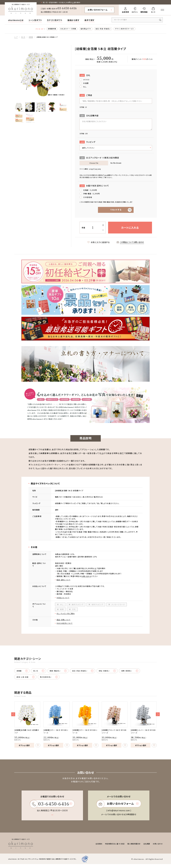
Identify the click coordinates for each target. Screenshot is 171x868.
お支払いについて (63, 599)
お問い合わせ (87, 577)
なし (85, 87)
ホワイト (86, 80)
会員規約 (94, 848)
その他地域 (88, 198)
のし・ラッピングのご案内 (66, 615)
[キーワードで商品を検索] (137, 20)
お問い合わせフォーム (98, 10)
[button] (13, 717)
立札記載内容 (89, 116)
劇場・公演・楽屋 (27, 680)
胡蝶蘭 (32, 38)
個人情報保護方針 (132, 848)
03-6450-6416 (67, 8)
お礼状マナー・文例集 (66, 29)
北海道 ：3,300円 (90, 191)
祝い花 (24, 38)
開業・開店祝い (62, 673)
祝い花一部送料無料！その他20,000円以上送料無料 (63, 2)
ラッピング (87, 143)
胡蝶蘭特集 (49, 29)
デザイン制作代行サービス (127, 29)
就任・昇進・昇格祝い (104, 29)
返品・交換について (64, 622)
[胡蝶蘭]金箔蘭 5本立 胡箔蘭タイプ (50, 38)
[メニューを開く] (162, 10)
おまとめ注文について (65, 625)
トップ (16, 38)
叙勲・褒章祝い (139, 673)
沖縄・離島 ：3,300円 (91, 194)
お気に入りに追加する (97, 243)
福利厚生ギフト (85, 29)
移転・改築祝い (115, 673)
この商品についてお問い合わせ (130, 243)
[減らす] (103, 231)
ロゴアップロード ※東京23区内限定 (99, 158)
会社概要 (146, 848)
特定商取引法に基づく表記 (111, 848)
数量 (84, 229)
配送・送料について (64, 581)
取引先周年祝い (52, 680)
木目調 (86, 84)
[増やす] (103, 226)
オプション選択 (24, 748)
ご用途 (86, 96)
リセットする (116, 210)
